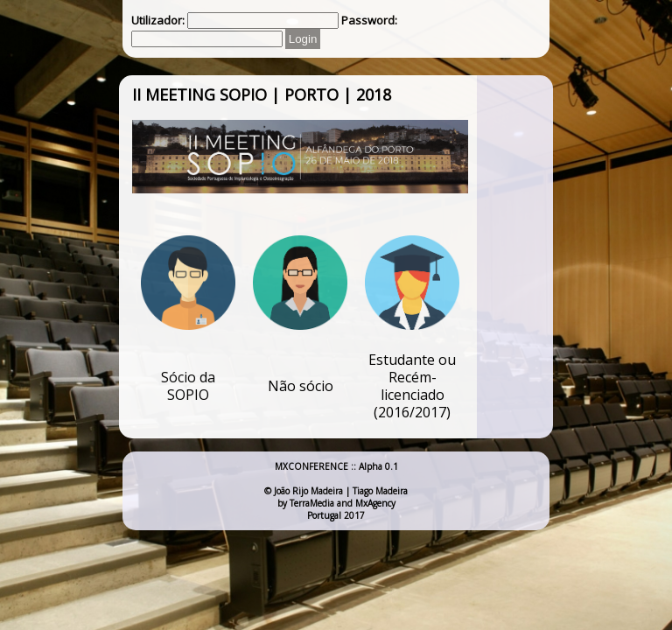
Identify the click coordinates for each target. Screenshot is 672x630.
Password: (369, 20)
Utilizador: (158, 20)
